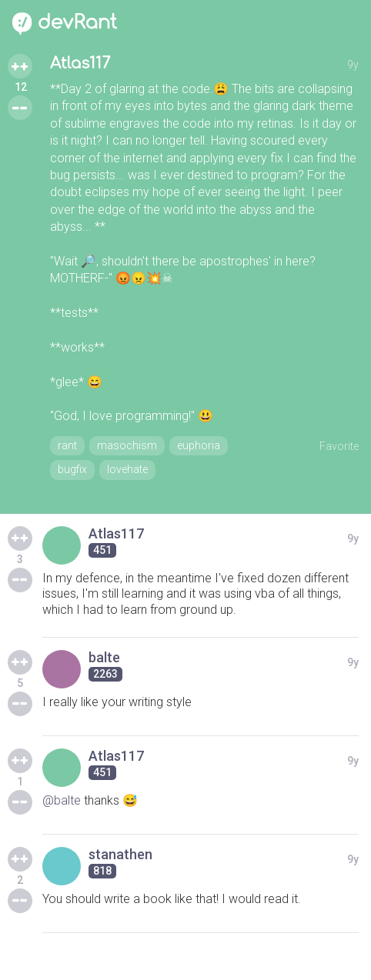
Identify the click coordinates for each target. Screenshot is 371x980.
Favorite (339, 446)
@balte (62, 800)
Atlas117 (80, 63)
